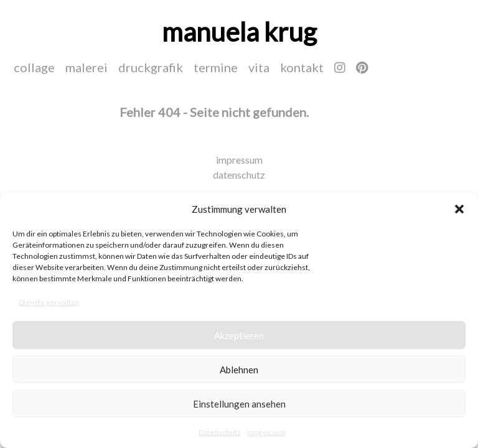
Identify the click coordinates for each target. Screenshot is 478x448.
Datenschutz (220, 432)
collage (34, 67)
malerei (87, 67)
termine (216, 67)
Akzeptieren (239, 335)
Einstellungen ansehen (239, 404)
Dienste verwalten (49, 302)
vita (259, 67)
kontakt (302, 67)
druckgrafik (151, 67)
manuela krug (239, 32)
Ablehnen (239, 370)
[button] (459, 209)
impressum (266, 432)
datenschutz (239, 175)
